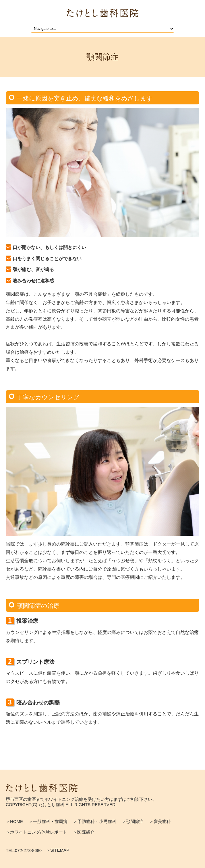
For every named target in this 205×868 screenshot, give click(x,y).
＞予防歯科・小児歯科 (95, 821)
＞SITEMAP (58, 850)
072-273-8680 (28, 850)
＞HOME (14, 821)
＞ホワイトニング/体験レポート (36, 832)
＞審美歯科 (160, 821)
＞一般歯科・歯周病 (48, 821)
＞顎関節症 (133, 821)
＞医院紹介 (84, 832)
